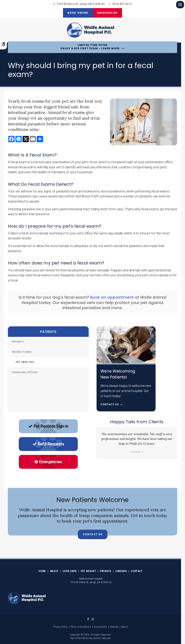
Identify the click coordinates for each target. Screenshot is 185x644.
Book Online (77, 13)
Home (42, 571)
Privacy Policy (60, 627)
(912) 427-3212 (122, 4)
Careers (121, 571)
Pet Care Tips (25, 362)
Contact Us (93, 534)
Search (124, 627)
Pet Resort (88, 571)
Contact (137, 571)
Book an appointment (112, 297)
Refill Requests (48, 444)
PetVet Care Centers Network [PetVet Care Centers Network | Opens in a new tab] (96, 638)
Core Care (70, 571)
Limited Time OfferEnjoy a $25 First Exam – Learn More (90, 47)
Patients (18, 342)
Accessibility (100, 627)
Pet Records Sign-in (48, 426)
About (54, 571)
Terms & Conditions (81, 627)
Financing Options (25, 372)
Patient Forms (22, 352)
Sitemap (114, 627)
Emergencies (108, 13)
